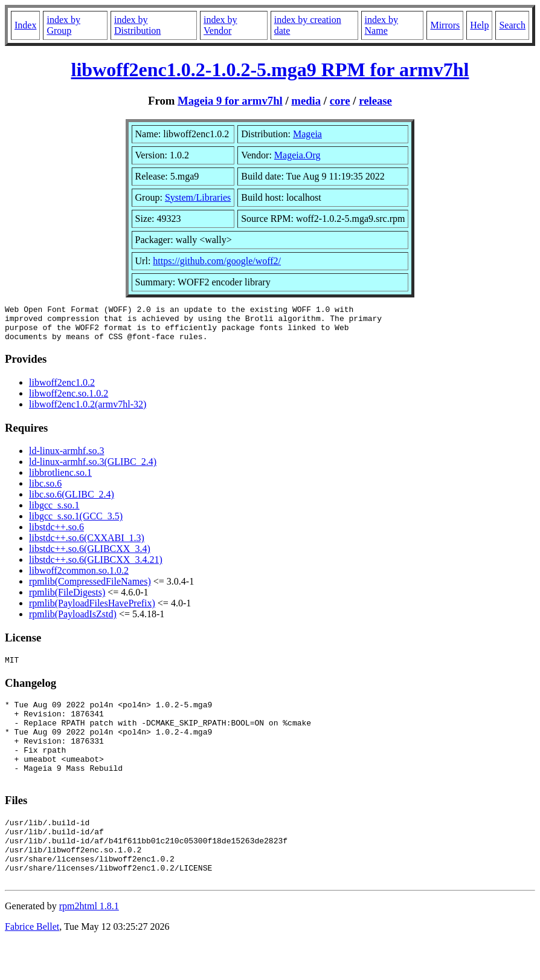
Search (512, 25)
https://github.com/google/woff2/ (217, 261)
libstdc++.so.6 (56, 534)
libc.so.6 (45, 491)
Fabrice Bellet (32, 965)
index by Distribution (137, 25)
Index (25, 25)
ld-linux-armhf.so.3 (66, 458)
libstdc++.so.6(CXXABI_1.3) (87, 545)
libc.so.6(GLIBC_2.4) (72, 501)
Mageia (307, 134)
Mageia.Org (297, 155)
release (375, 101)
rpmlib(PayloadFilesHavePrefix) (92, 610)
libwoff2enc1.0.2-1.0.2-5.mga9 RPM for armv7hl (270, 70)
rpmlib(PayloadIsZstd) (73, 621)
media (306, 101)
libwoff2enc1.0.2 (62, 390)
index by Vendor (220, 25)
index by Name (382, 25)
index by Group (63, 25)
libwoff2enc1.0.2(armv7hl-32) (88, 411)
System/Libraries (198, 197)
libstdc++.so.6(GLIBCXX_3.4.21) (96, 567)
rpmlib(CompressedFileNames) (90, 589)
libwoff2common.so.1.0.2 (79, 578)
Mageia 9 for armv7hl (230, 101)
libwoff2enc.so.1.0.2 (69, 401)
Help (479, 25)
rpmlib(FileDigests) (67, 599)
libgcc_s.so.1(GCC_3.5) (76, 523)
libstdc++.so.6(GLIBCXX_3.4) (90, 556)
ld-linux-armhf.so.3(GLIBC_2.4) (93, 469)
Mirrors (445, 25)
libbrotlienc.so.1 (60, 480)
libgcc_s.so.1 (54, 512)
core (340, 101)
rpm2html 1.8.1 (89, 944)
